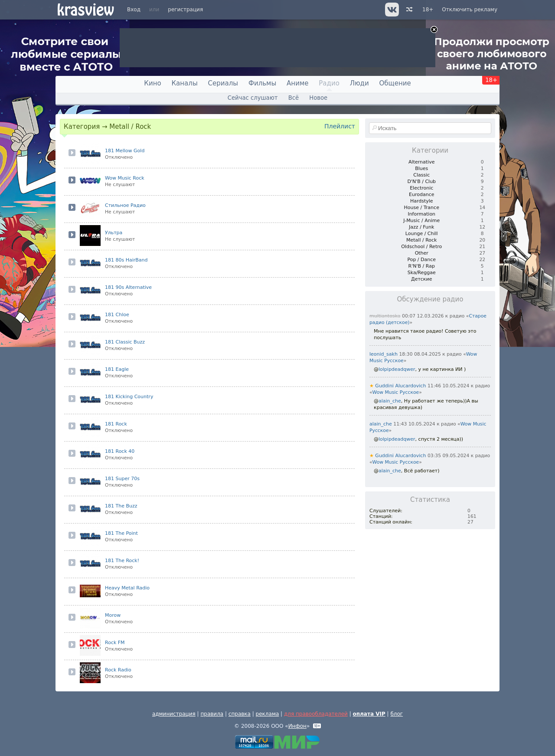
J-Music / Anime (421, 221)
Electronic (421, 188)
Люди (359, 83)
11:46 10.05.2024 (448, 386)
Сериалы (223, 83)
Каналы (184, 83)
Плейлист (340, 126)
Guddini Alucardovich (398, 386)
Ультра (114, 233)
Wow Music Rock (125, 178)
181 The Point (121, 533)
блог (397, 714)
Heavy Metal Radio (127, 588)
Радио (329, 83)
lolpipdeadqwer (397, 369)
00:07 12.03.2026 (423, 316)
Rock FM (115, 643)
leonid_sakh (384, 354)
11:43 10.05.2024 (414, 424)
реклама (268, 714)
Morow (113, 615)
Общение (395, 83)
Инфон (297, 726)
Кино (152, 83)
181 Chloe (117, 315)
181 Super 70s (122, 479)
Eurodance (421, 195)
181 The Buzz (121, 506)
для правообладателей (316, 714)
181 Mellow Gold (125, 151)
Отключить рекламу (470, 10)
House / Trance (422, 208)
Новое (318, 98)
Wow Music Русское (396, 392)
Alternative (421, 162)
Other (422, 253)
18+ (428, 10)
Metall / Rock (421, 240)
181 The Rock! (122, 561)
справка (240, 714)
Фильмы (262, 83)
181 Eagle (117, 369)
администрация (174, 714)
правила (212, 714)
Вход (134, 10)
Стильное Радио (125, 205)
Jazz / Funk (421, 227)
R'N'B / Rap (422, 266)
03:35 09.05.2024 (448, 456)
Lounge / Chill (422, 234)
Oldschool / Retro (421, 247)
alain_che (390, 401)
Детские (421, 279)
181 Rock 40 (120, 451)
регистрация (185, 10)
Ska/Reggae (422, 273)
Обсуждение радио (430, 299)
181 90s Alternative (128, 287)
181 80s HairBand (126, 260)
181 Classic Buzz (125, 342)
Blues (421, 169)
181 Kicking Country (129, 397)
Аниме (297, 83)
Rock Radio (118, 670)
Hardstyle (422, 201)
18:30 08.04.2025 (420, 354)
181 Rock (116, 424)
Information (421, 214)
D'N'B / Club (421, 182)
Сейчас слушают (253, 98)
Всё (294, 98)
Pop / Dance (421, 260)
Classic (421, 175)
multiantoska (385, 316)
